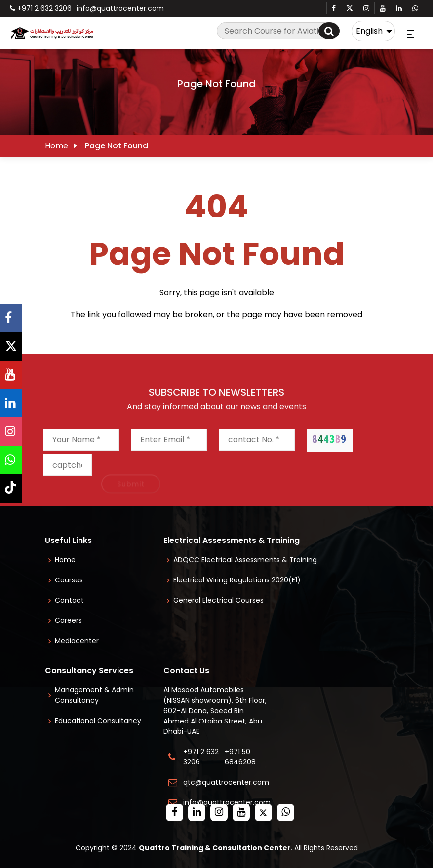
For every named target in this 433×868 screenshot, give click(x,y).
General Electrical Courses (218, 600)
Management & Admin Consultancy (94, 695)
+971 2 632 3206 (41, 8)
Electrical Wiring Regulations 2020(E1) (237, 580)
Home (57, 146)
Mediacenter (77, 641)
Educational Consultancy (98, 721)
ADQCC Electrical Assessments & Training (245, 560)
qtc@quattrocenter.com (226, 782)
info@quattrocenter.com (120, 8)
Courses (69, 580)
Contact (69, 600)
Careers (68, 620)
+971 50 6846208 (242, 757)
